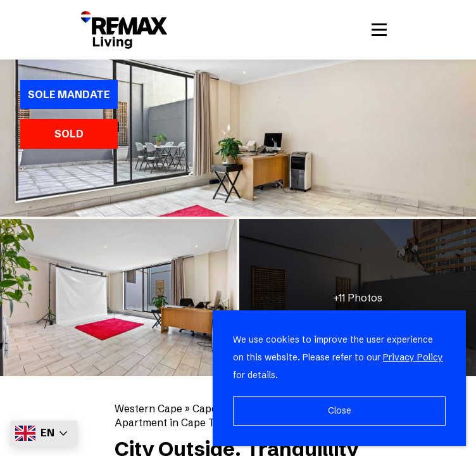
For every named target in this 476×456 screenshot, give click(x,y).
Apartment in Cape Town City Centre (203, 422)
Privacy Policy (413, 357)
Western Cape (148, 408)
